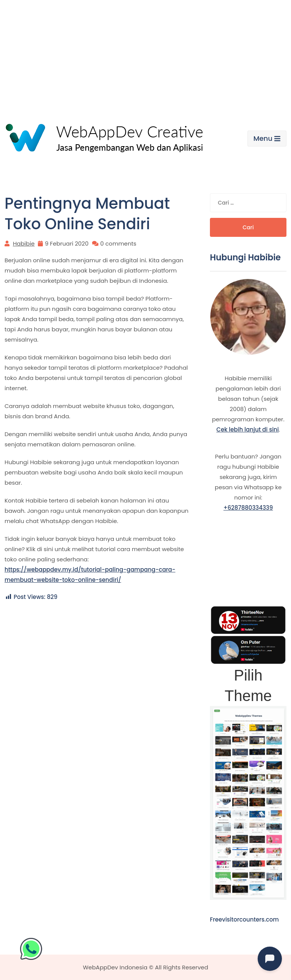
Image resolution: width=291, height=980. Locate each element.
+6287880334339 (248, 508)
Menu (267, 138)
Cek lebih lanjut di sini (248, 429)
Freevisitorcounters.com (244, 919)
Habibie (24, 243)
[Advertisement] (145, 57)
